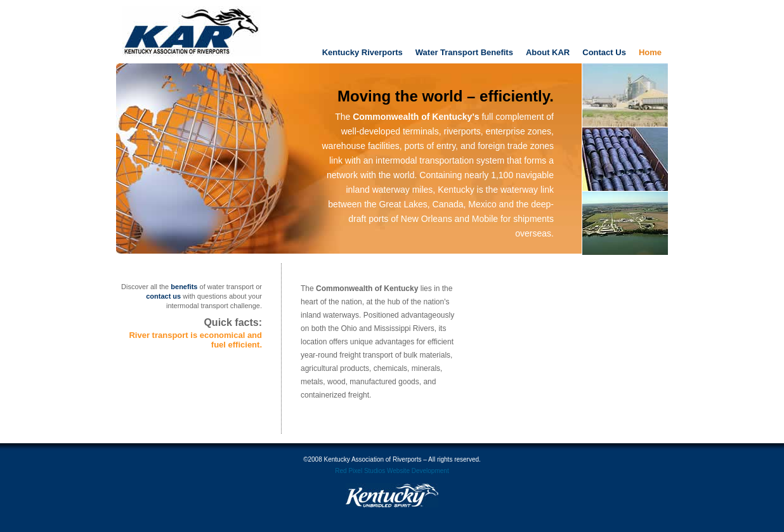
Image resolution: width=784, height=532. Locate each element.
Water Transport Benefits (464, 52)
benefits (184, 287)
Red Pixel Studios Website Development (392, 471)
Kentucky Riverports (363, 52)
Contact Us (604, 52)
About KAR (548, 52)
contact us (163, 296)
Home (650, 52)
